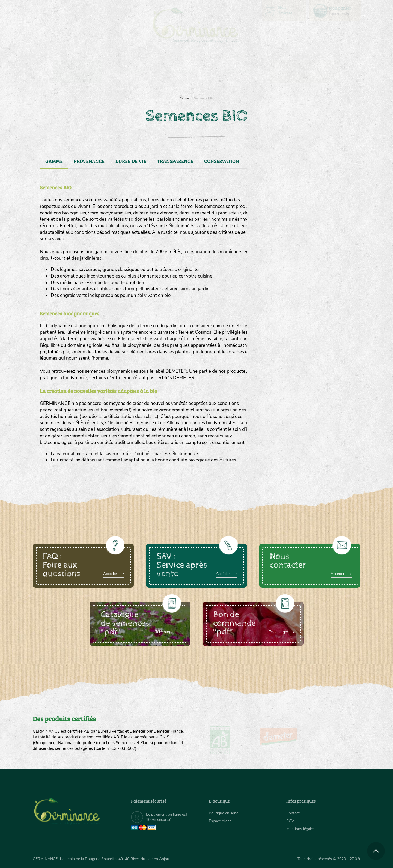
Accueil (185, 98)
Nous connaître (127, 71)
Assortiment (237, 71)
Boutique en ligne (312, 71)
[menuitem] (335, 11)
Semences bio (77, 71)
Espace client (220, 821)
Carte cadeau (179, 71)
